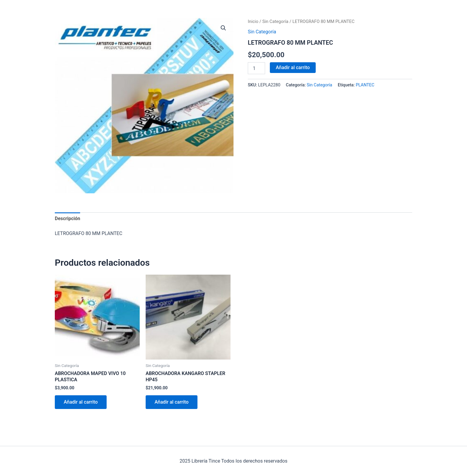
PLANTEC (365, 85)
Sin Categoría (275, 21)
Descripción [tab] (67, 218)
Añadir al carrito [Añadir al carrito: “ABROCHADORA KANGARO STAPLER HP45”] (172, 402)
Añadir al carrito (293, 67)
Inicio (253, 21)
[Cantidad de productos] (256, 68)
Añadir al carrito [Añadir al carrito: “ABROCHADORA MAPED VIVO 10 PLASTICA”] (81, 402)
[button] (223, 28)
